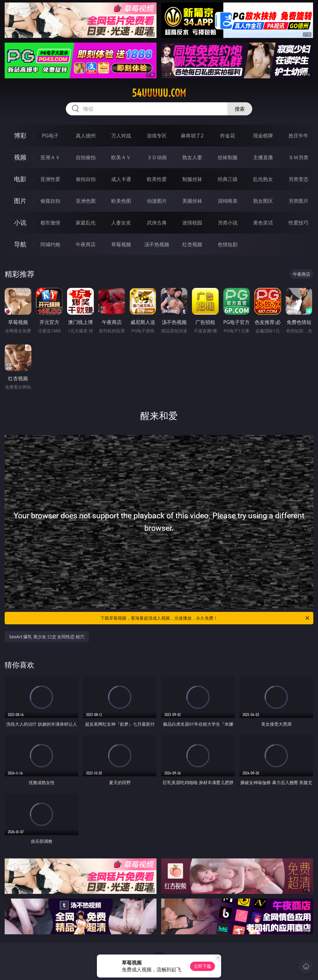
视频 (20, 157)
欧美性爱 (157, 179)
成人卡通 (121, 179)
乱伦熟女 (263, 179)
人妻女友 (121, 223)
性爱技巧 (298, 223)
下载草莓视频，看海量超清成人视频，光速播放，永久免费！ (205, 618)
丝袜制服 (228, 157)
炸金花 (228, 136)
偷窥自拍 (50, 201)
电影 (20, 179)
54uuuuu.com (159, 93)
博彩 (20, 135)
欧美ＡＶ (121, 157)
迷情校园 (192, 223)
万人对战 (121, 136)
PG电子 (50, 136)
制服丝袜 (192, 179)
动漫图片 (157, 201)
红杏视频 (192, 244)
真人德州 (86, 136)
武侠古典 (157, 223)
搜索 (240, 109)
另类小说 (228, 223)
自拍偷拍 (86, 157)
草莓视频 (121, 244)
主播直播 (263, 157)
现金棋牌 (263, 136)
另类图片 (298, 201)
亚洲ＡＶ (50, 157)
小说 (20, 222)
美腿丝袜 (192, 201)
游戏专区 (157, 136)
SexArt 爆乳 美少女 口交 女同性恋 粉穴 (47, 637)
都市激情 (50, 223)
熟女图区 (263, 201)
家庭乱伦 (86, 223)
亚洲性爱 (50, 179)
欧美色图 (121, 201)
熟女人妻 (192, 157)
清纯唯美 (228, 201)
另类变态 (298, 179)
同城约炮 (50, 244)
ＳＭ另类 (298, 157)
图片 (20, 201)
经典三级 (228, 179)
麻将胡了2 (192, 136)
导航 (20, 244)
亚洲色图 (86, 201)
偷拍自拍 (86, 179)
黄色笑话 (263, 223)
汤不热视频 (157, 244)
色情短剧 (228, 244)
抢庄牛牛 (298, 136)
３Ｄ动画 (157, 157)
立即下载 (202, 966)
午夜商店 (86, 244)
